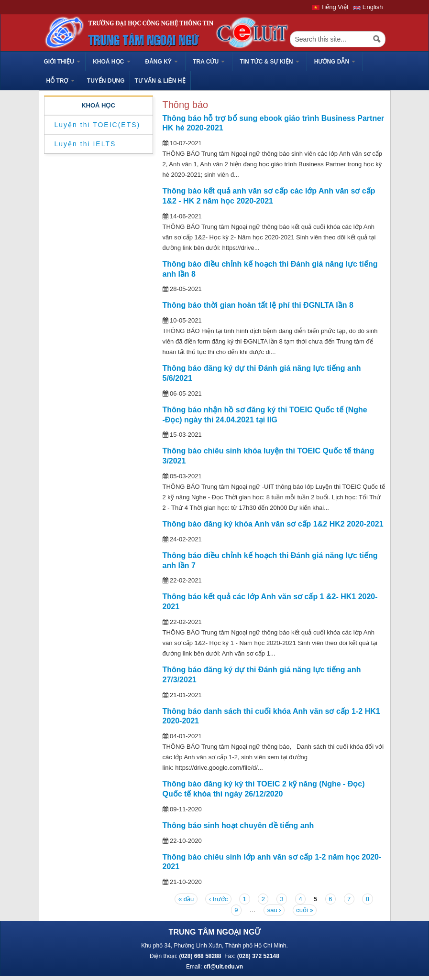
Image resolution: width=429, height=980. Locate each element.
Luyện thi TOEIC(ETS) (98, 125)
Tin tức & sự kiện (269, 62)
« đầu (186, 899)
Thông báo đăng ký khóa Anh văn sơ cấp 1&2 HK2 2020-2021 (273, 524)
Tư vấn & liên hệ (160, 81)
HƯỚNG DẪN (335, 62)
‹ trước (218, 899)
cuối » (304, 910)
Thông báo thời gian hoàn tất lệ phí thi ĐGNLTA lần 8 (258, 305)
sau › (274, 910)
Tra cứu (209, 62)
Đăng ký (162, 62)
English (368, 7)
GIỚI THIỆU (62, 62)
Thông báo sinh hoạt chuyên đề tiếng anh (238, 825)
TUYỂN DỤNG (106, 81)
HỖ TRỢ (60, 81)
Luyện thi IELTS (85, 144)
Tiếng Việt (330, 7)
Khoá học (111, 62)
